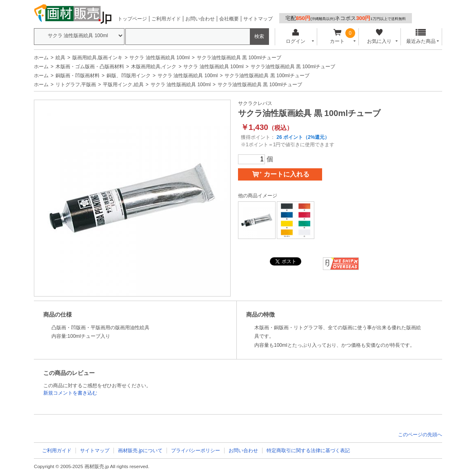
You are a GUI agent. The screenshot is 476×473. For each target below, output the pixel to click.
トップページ (132, 19)
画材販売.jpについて (140, 451)
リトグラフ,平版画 (76, 85)
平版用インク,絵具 (123, 85)
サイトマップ (258, 19)
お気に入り (379, 37)
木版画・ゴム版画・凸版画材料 (90, 67)
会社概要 (229, 19)
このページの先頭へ (420, 435)
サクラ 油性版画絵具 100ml (159, 58)
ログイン (295, 37)
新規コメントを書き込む (70, 393)
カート (337, 37)
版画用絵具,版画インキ (97, 58)
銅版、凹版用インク (129, 76)
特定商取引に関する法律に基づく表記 (308, 451)
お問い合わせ (200, 19)
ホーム (41, 58)
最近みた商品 (421, 37)
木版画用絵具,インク (154, 67)
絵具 (60, 58)
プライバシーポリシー (196, 451)
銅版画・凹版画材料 (78, 76)
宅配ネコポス (346, 18)
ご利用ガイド (166, 19)
